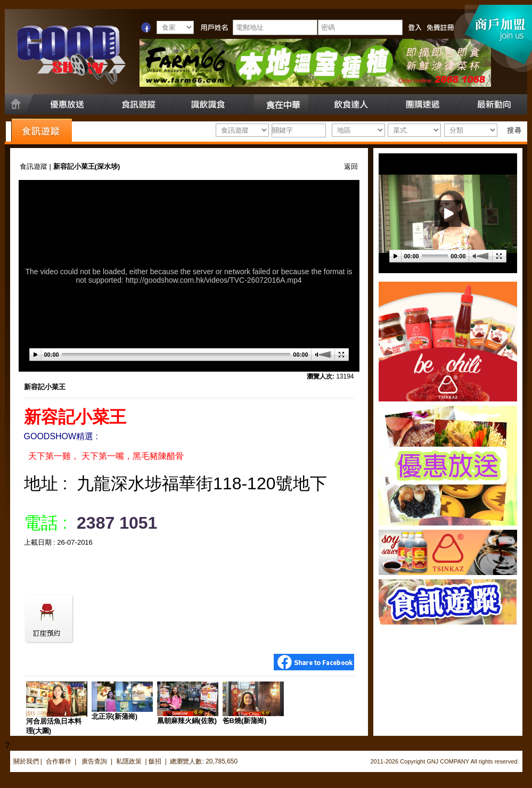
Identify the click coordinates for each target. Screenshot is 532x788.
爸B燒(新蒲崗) (245, 721)
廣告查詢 (95, 761)
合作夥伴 (59, 761)
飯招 (155, 761)
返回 (351, 166)
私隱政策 (129, 761)
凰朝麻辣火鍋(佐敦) (187, 721)
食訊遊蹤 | (36, 166)
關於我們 (26, 761)
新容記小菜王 (45, 387)
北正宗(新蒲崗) (115, 716)
